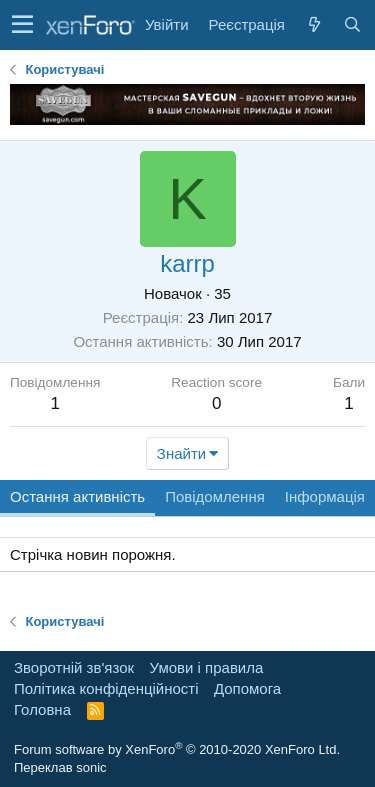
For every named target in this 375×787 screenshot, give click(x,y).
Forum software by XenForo (177, 749)
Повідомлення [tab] (215, 496)
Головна (42, 709)
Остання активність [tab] (77, 496)
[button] (22, 25)
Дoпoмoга (247, 688)
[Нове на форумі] (314, 24)
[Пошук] (352, 24)
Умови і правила (207, 667)
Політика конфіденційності (106, 688)
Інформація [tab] (325, 496)
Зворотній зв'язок (74, 667)
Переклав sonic (60, 767)
